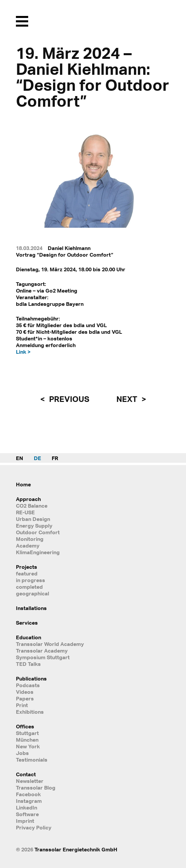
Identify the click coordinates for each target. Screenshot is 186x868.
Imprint (25, 821)
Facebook (28, 794)
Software (27, 814)
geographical (32, 593)
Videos (25, 692)
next (128, 399)
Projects (27, 567)
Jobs (22, 753)
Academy (28, 546)
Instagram (29, 801)
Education (29, 637)
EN (20, 458)
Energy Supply (34, 526)
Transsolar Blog (36, 788)
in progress (31, 580)
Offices (25, 726)
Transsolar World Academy (50, 644)
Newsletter (30, 781)
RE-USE (25, 512)
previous (68, 399)
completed (29, 587)
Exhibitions (30, 712)
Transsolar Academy (42, 651)
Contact (26, 774)
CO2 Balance (32, 506)
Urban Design (33, 519)
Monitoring (30, 539)
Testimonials (32, 760)
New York (28, 746)
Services (27, 623)
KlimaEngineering (38, 552)
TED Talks (28, 664)
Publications (31, 679)
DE (37, 458)
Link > (23, 352)
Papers (25, 698)
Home (23, 484)
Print (22, 705)
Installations (31, 608)
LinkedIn (27, 807)
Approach (28, 499)
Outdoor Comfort (38, 532)
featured (27, 573)
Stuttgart (27, 733)
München (27, 740)
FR (55, 458)
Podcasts (28, 685)
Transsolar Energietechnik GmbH (76, 849)
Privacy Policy (34, 827)
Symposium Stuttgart (43, 657)
